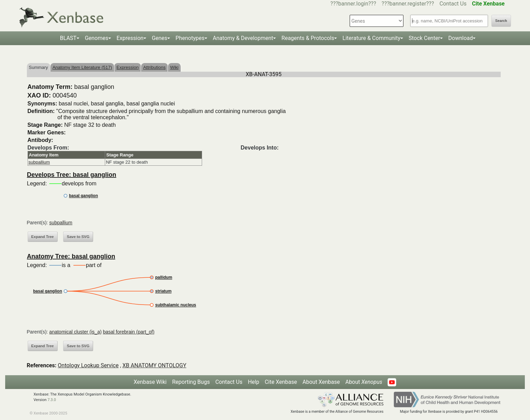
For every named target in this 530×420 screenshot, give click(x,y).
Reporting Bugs (191, 382)
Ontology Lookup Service (88, 365)
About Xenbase (321, 382)
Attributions (154, 67)
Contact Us (453, 4)
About (364, 382)
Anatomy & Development (243, 38)
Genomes (97, 38)
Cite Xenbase (281, 382)
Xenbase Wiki (150, 382)
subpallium (39, 162)
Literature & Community (371, 38)
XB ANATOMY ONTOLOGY (154, 365)
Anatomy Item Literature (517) (82, 67)
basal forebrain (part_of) (128, 332)
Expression (130, 38)
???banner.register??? (408, 4)
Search (501, 21)
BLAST (68, 38)
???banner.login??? (353, 4)
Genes (159, 38)
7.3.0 (52, 400)
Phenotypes (190, 38)
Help (254, 382)
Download (461, 38)
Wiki (174, 67)
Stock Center (424, 38)
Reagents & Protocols (308, 38)
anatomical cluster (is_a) (76, 332)
